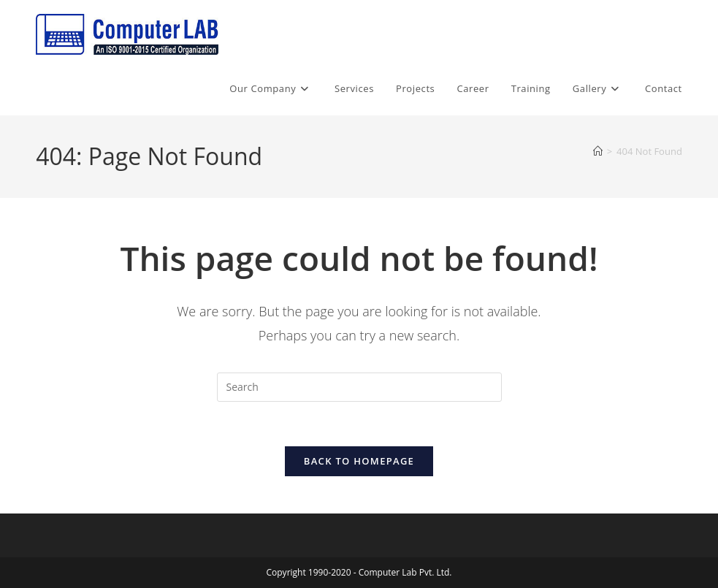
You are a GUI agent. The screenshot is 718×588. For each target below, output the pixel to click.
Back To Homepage (359, 461)
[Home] (598, 151)
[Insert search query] (359, 387)
